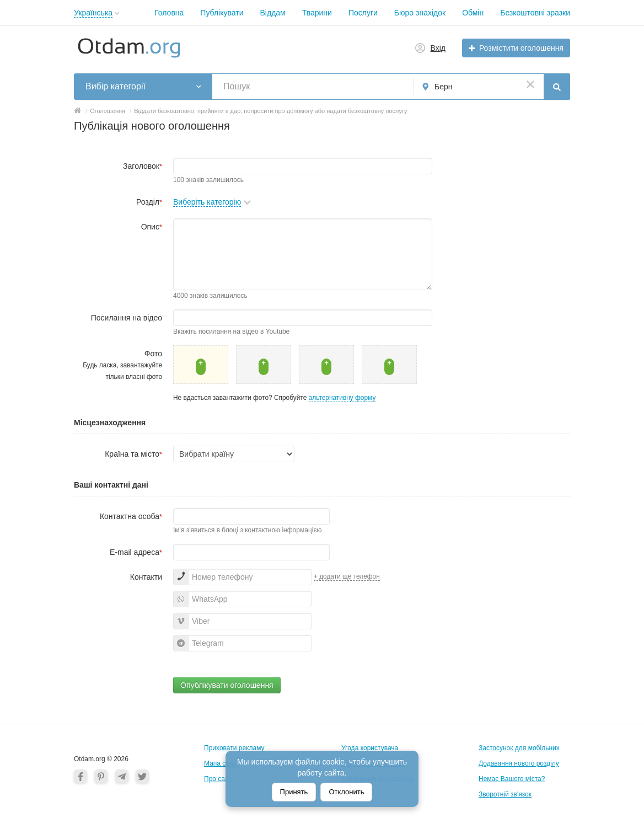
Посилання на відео (127, 318)
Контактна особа (131, 516)
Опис (152, 227)
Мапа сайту (222, 763)
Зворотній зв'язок (505, 794)
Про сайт (218, 779)
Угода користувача (370, 748)
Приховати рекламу (234, 748)
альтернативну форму (342, 398)
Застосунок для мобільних (519, 748)
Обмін (473, 13)
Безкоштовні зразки (535, 13)
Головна (169, 13)
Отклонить (346, 792)
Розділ (149, 202)
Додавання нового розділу (519, 763)
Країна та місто (133, 454)
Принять (294, 792)
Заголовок (143, 166)
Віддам (273, 13)
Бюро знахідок (420, 13)
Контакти (146, 577)
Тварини (317, 13)
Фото (122, 365)
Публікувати (222, 13)
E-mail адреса (136, 552)
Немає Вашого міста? (512, 779)
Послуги (363, 13)
